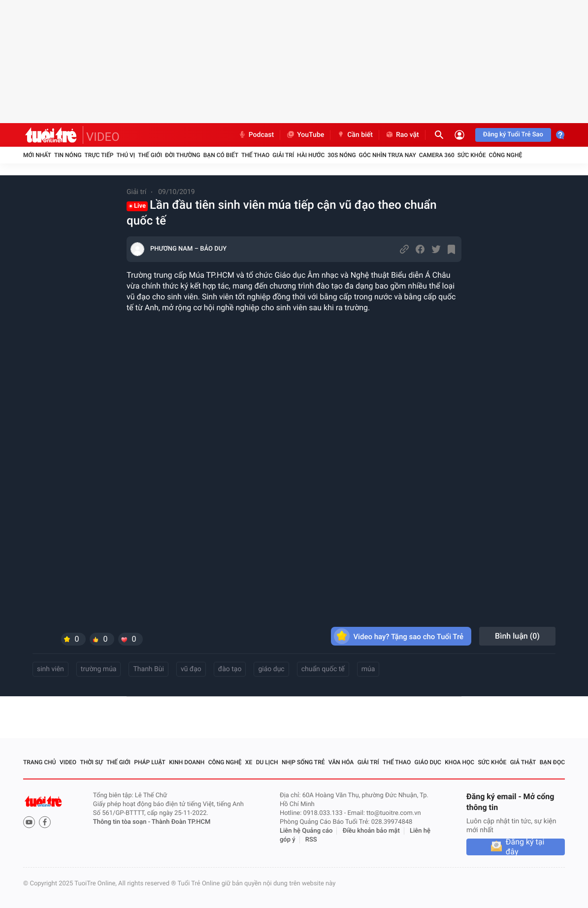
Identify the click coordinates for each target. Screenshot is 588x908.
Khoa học (459, 762)
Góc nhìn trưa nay (388, 155)
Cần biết (355, 135)
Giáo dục (428, 762)
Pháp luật (150, 762)
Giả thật (523, 762)
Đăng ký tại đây (525, 847)
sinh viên (50, 669)
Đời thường (183, 155)
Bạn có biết (221, 155)
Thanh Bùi (148, 669)
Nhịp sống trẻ (303, 762)
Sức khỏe (472, 155)
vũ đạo (191, 669)
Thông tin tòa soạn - (122, 822)
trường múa (99, 669)
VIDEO (103, 137)
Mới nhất (37, 155)
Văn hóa (341, 762)
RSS (311, 840)
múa (368, 669)
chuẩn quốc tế (323, 669)
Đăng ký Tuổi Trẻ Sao (513, 135)
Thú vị (126, 155)
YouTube (305, 135)
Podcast (256, 135)
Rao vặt (402, 135)
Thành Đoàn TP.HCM (181, 822)
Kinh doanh (187, 762)
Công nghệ (505, 155)
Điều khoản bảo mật (371, 831)
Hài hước (311, 155)
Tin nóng (68, 155)
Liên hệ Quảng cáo (306, 831)
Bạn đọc (552, 762)
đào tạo (230, 669)
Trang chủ (40, 762)
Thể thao (255, 155)
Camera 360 (437, 155)
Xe (249, 762)
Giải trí (283, 155)
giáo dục (271, 669)
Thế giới (150, 155)
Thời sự (91, 762)
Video (68, 762)
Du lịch (267, 762)
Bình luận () (517, 636)
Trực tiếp (99, 155)
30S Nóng (342, 155)
